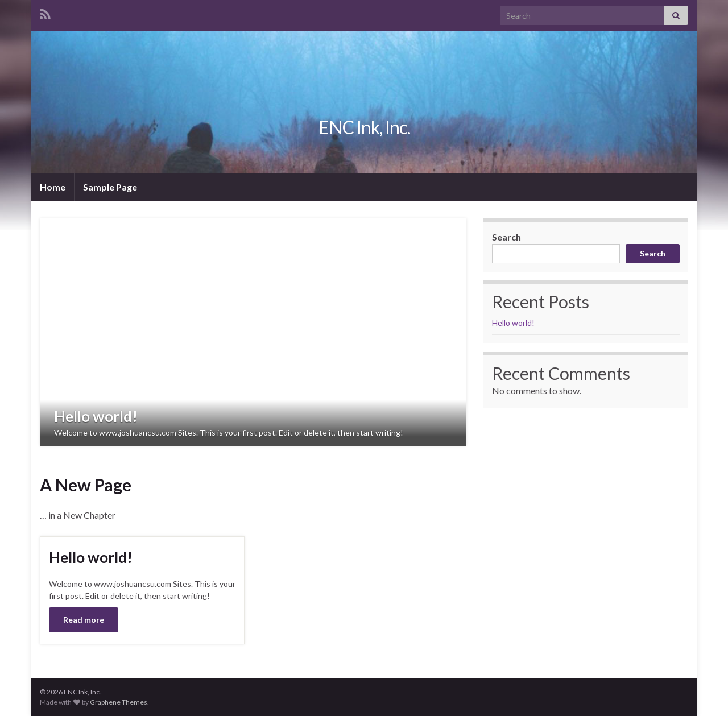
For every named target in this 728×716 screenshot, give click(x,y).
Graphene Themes (119, 702)
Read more (84, 620)
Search (506, 237)
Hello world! (96, 416)
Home (53, 187)
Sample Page (110, 187)
